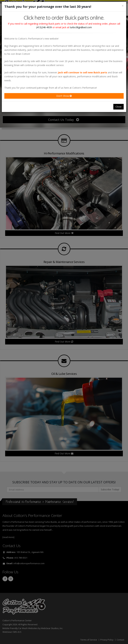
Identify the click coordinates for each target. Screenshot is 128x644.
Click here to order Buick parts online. (64, 18)
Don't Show (64, 96)
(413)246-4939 (44, 27)
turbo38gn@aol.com (81, 27)
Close (118, 107)
